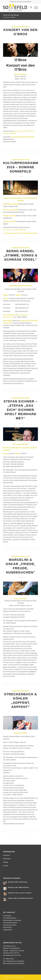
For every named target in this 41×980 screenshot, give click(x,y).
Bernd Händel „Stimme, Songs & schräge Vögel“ (20, 255)
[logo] (17, 8)
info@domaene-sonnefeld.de (15, 961)
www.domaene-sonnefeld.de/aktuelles (15, 230)
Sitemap (6, 862)
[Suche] (30, 8)
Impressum (6, 855)
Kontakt (5, 866)
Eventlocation (7, 916)
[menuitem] (30, 8)
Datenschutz (7, 859)
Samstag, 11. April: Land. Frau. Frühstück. (20, 893)
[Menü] (35, 8)
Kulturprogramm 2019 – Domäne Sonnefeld (21, 167)
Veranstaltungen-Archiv (21, 27)
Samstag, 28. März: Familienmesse (18, 882)
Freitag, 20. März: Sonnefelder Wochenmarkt (20, 898)
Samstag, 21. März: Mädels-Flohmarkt (18, 887)
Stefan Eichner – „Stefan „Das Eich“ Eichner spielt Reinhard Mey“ (20, 410)
